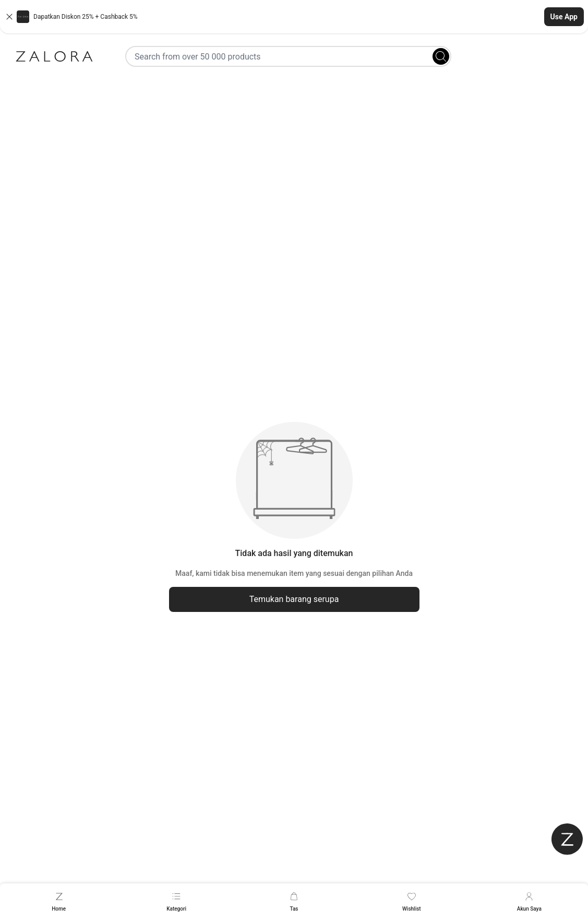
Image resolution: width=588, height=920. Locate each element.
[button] (294, 17)
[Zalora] (54, 56)
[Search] (441, 56)
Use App (564, 17)
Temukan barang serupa (294, 599)
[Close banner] (9, 17)
